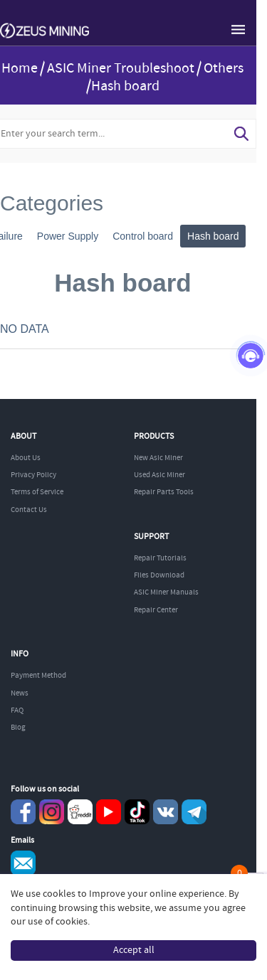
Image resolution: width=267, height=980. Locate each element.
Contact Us (29, 510)
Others (224, 69)
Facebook (23, 812)
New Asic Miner (158, 458)
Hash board (213, 236)
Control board (143, 236)
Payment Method (38, 676)
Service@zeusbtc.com (23, 863)
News (20, 693)
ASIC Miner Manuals (166, 592)
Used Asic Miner (159, 475)
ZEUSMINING (44, 31)
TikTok (137, 812)
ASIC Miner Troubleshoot (121, 69)
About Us (26, 458)
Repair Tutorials (160, 558)
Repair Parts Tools (164, 492)
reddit (80, 812)
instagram (52, 812)
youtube (109, 812)
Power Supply (68, 236)
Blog (18, 728)
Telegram (194, 812)
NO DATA (25, 329)
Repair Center (156, 610)
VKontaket (166, 812)
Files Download (159, 575)
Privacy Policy (33, 475)
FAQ (17, 710)
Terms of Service (37, 492)
